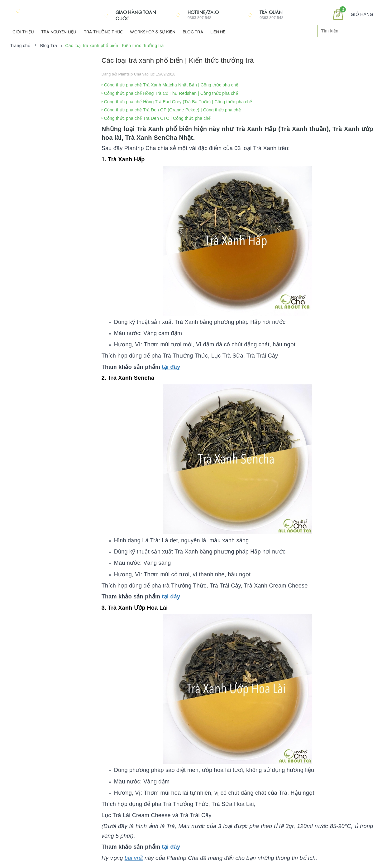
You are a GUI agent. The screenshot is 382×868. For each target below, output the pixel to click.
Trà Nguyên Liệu (59, 32)
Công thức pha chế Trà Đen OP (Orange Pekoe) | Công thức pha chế (171, 110)
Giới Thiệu (23, 32)
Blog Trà (193, 32)
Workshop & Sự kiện (153, 32)
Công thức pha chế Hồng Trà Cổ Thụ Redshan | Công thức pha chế (170, 93)
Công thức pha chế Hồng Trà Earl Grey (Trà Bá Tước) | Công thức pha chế (177, 102)
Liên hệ (218, 32)
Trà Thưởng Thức (103, 32)
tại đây (171, 367)
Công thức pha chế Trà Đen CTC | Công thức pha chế (156, 118)
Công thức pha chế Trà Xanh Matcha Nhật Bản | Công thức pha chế (170, 85)
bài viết (134, 858)
